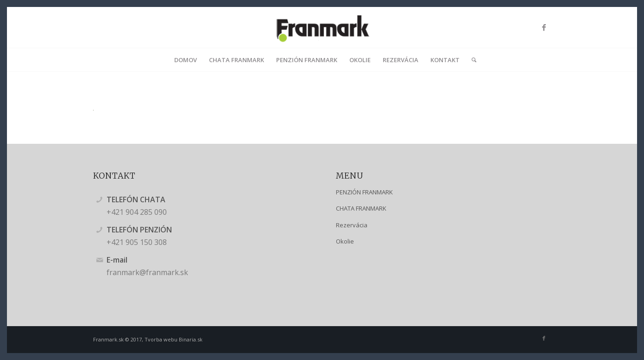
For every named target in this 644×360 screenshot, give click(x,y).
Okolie (345, 241)
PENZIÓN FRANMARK (364, 192)
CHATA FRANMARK (361, 208)
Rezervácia (352, 225)
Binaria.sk (191, 339)
